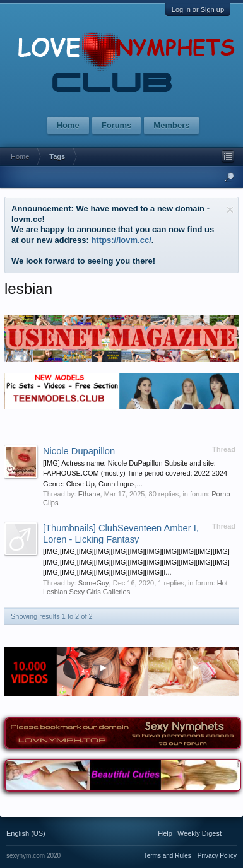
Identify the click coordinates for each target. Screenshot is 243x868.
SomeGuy (94, 583)
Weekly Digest (199, 833)
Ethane (89, 494)
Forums (117, 125)
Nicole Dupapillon (79, 451)
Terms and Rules (168, 856)
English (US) (26, 833)
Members (171, 125)
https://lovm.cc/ (121, 240)
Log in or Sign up (198, 9)
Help (165, 833)
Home (68, 125)
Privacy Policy (217, 856)
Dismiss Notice (230, 210)
